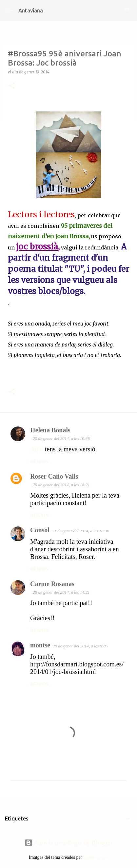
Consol (40, 530)
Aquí (37, 449)
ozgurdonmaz (96, 857)
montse (40, 645)
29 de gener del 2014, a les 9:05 (80, 646)
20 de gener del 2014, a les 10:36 (61, 438)
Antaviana (31, 10)
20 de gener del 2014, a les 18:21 (61, 485)
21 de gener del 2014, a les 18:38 (81, 531)
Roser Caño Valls (54, 476)
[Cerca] (128, 10)
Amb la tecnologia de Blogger (69, 843)
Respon (39, 462)
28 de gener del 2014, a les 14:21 (61, 592)
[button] (12, 86)
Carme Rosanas (52, 584)
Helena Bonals (50, 430)
